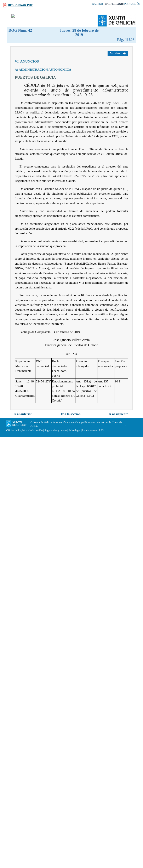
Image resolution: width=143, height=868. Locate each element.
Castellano (114, 4)
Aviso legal (74, 430)
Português (132, 4)
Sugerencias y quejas (56, 430)
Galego (98, 4)
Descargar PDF (20, 5)
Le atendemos (90, 430)
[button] (118, 53)
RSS (101, 430)
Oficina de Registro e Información (24, 430)
